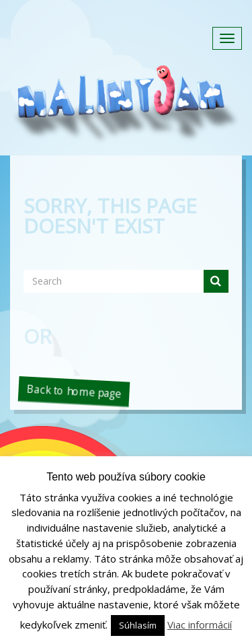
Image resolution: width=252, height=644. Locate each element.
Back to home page (74, 391)
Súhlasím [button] (138, 625)
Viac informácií (200, 624)
